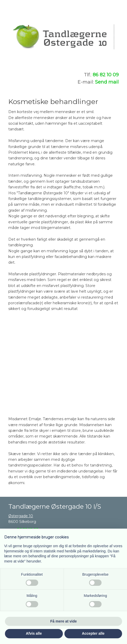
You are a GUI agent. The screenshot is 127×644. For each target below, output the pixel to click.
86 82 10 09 (106, 75)
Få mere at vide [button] (64, 621)
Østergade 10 (21, 516)
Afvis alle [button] (34, 633)
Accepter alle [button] (93, 633)
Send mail (107, 82)
